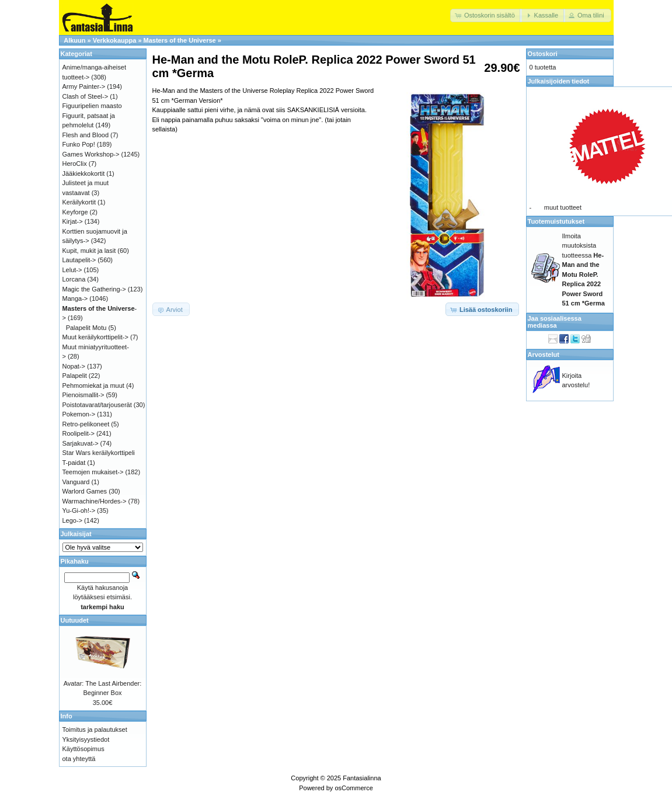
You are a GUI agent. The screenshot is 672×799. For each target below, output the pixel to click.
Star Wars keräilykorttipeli (99, 453)
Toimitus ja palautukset (95, 729)
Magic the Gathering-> (94, 289)
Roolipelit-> (79, 433)
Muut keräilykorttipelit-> (95, 337)
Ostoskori (543, 54)
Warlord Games (85, 491)
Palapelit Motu (86, 328)
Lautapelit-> (79, 260)
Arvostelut (544, 355)
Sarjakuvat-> (81, 443)
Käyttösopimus (83, 749)
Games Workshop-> (91, 154)
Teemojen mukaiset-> (93, 472)
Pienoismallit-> (83, 395)
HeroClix (75, 164)
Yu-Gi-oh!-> (79, 510)
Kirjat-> (73, 221)
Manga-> (75, 298)
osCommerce (354, 788)
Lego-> (73, 520)
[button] (486, 15)
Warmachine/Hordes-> (95, 501)
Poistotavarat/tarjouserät (97, 405)
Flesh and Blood (86, 135)
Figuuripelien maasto (92, 106)
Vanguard (76, 482)
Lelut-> (72, 270)
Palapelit (75, 376)
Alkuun (74, 40)
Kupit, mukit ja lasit (89, 251)
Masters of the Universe (180, 40)
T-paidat (74, 463)
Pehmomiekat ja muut (93, 385)
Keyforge (75, 212)
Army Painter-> (84, 86)
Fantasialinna (362, 778)
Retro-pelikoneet (86, 424)
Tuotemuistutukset (556, 221)
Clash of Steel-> (86, 96)
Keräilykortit (79, 202)
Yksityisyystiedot (86, 739)
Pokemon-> (79, 414)
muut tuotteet (563, 207)
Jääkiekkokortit (84, 173)
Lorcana (74, 279)
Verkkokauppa (115, 40)
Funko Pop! (79, 144)
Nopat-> (74, 366)
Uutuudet (75, 620)
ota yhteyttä (79, 759)
